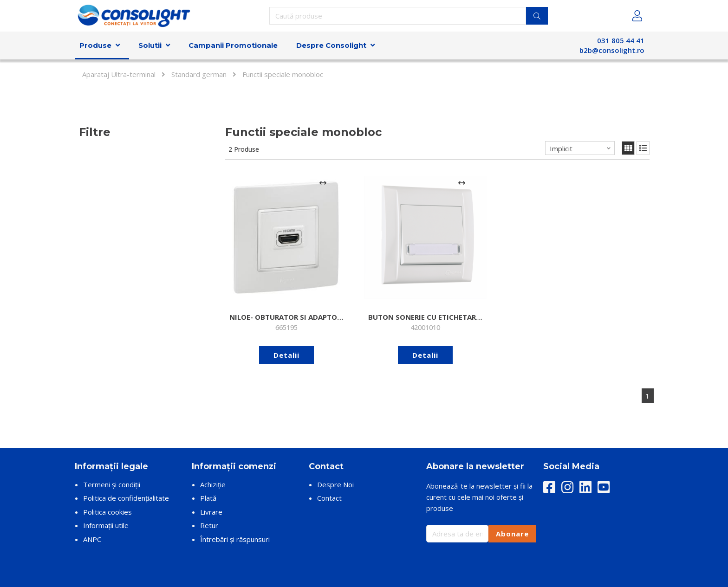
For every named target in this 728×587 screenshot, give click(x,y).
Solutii (150, 45)
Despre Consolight (331, 45)
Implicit (561, 148)
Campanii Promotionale (233, 45)
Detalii (272, 326)
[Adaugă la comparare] (294, 183)
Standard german (199, 74)
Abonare (512, 505)
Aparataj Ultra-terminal (119, 74)
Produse (95, 45)
